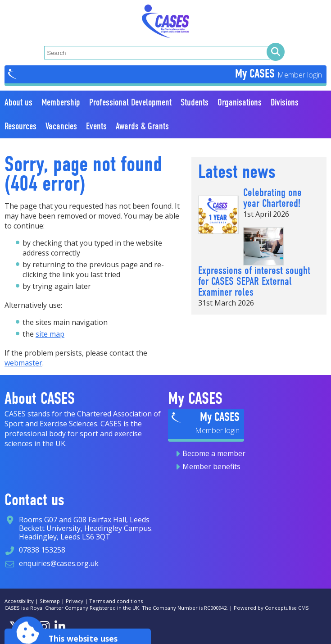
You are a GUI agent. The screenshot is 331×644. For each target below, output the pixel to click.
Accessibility (19, 601)
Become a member (214, 453)
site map (50, 334)
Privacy (75, 601)
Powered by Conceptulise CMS (271, 608)
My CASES (256, 73)
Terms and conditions (116, 601)
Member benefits (211, 466)
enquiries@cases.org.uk (59, 563)
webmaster (23, 363)
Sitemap (50, 601)
